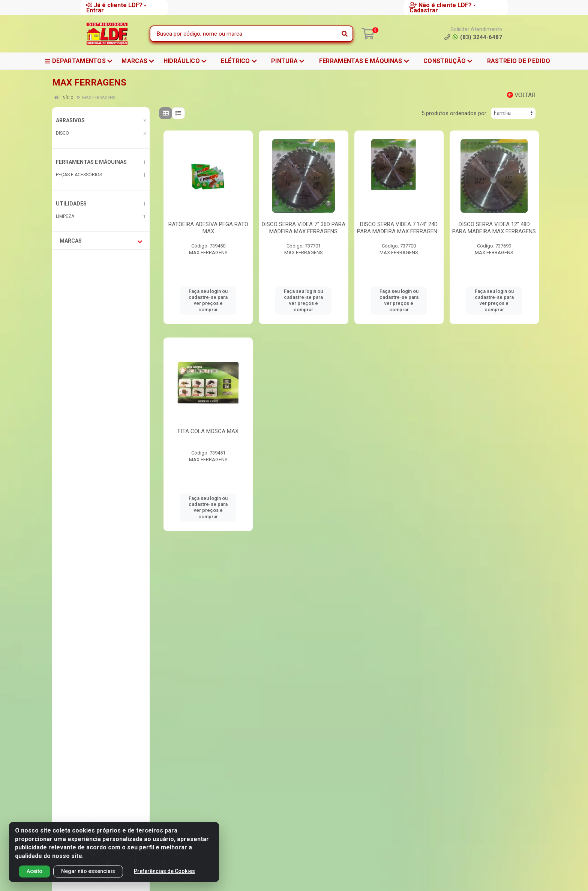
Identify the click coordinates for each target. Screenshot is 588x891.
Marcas (101, 241)
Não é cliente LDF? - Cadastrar (442, 7)
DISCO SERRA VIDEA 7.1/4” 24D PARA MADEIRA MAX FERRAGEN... (399, 228)
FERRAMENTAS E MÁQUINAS (91, 162)
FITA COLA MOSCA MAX (208, 431)
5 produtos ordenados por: (454, 113)
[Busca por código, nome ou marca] (244, 34)
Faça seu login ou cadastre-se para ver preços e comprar (208, 300)
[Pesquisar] (345, 34)
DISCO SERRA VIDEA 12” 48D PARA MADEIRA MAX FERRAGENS (494, 228)
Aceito (34, 871)
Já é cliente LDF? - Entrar (116, 7)
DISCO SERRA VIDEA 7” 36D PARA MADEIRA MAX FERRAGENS (304, 228)
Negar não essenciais (88, 871)
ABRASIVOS (70, 120)
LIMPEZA (65, 216)
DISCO (62, 133)
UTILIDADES (71, 204)
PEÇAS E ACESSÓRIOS (79, 175)
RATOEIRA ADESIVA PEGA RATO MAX (208, 228)
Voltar (521, 95)
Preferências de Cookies (164, 871)
